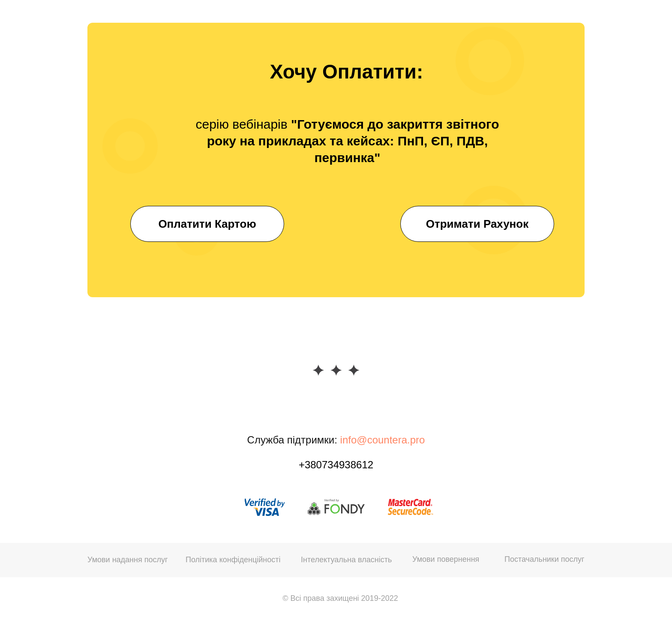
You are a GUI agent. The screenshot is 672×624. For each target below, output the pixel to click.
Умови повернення (446, 559)
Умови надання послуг (128, 560)
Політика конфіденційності (233, 560)
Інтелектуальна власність (346, 560)
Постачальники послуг (544, 559)
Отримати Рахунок (477, 224)
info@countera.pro (383, 440)
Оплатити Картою (207, 224)
